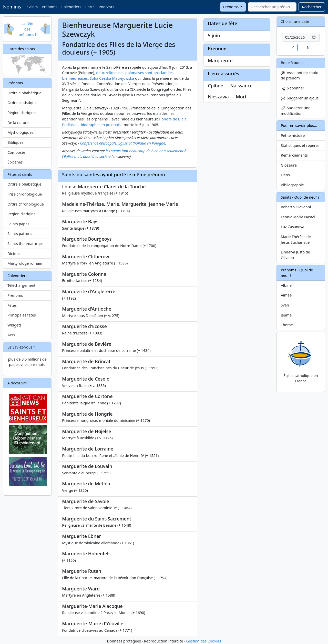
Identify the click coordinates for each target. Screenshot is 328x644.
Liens (285, 175)
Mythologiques (20, 132)
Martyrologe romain (25, 263)
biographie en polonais (101, 125)
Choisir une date (295, 21)
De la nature (18, 123)
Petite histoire (293, 135)
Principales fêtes (22, 315)
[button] (293, 48)
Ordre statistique (22, 103)
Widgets (14, 325)
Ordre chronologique (26, 204)
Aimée (286, 295)
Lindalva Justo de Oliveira (295, 255)
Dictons (14, 254)
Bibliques (15, 142)
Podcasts (106, 7)
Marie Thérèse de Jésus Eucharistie (296, 239)
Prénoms (49, 7)
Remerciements (294, 155)
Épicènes (15, 162)
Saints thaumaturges (25, 244)
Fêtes (12, 305)
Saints (32, 7)
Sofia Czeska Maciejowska (112, 78)
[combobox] (272, 7)
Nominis (12, 7)
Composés (17, 152)
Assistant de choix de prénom (299, 75)
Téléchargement (21, 285)
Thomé (287, 325)
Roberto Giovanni (296, 207)
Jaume (286, 315)
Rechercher (312, 7)
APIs (11, 335)
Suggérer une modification (296, 111)
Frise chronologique (25, 194)
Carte (90, 7)
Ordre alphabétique (24, 93)
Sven (285, 305)
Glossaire (289, 165)
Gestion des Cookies (203, 641)
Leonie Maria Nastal (298, 217)
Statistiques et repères (300, 145)
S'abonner (293, 88)
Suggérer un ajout (300, 98)
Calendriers (71, 7)
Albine (286, 285)
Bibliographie (292, 185)
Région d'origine (22, 113)
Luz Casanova (293, 227)
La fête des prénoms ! (27, 29)
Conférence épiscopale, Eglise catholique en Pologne (122, 143)
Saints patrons (20, 234)
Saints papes (18, 224)
